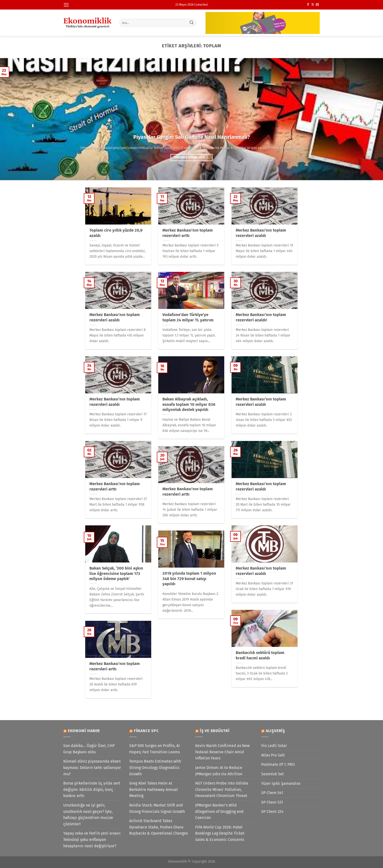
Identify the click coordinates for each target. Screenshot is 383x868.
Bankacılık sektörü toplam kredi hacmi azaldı (260, 655)
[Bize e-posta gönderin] (317, 5)
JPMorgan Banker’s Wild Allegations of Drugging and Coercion (219, 811)
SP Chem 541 (272, 793)
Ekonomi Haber (84, 731)
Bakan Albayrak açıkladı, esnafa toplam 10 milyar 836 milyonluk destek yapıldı (189, 404)
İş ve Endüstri (215, 731)
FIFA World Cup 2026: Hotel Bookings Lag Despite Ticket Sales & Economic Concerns (220, 833)
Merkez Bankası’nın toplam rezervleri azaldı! (261, 317)
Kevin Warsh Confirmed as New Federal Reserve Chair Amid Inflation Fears (222, 752)
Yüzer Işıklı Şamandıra (281, 783)
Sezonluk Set (272, 774)
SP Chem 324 (272, 812)
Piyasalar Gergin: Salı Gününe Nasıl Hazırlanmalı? (192, 137)
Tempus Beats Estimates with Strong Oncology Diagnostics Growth (155, 767)
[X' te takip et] (313, 5)
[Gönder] (192, 23)
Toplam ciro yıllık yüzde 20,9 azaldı (116, 233)
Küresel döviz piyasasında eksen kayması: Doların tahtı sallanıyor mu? (92, 767)
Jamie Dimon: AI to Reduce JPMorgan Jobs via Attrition (219, 771)
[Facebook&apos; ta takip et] (308, 5)
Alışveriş (275, 731)
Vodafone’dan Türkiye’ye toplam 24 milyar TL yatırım (188, 317)
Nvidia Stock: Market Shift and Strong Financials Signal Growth (157, 808)
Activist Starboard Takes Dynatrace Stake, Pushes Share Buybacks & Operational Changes (159, 827)
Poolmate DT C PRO (278, 764)
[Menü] (66, 5)
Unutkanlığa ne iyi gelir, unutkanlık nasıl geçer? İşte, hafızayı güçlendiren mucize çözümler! (88, 815)
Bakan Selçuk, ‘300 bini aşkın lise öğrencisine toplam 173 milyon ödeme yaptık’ (116, 573)
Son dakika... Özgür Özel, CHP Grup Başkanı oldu (89, 749)
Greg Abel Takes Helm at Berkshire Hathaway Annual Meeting (154, 789)
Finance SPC (146, 731)
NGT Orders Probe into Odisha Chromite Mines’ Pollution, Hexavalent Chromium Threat (222, 789)
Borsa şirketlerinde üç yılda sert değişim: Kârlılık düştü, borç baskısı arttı (92, 789)
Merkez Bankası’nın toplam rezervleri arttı (188, 233)
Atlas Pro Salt (273, 755)
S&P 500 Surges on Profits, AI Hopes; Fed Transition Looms (154, 749)
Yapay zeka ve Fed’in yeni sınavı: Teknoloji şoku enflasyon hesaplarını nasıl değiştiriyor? (92, 839)
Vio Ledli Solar (274, 746)
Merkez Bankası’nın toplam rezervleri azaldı (261, 233)
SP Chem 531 (272, 802)
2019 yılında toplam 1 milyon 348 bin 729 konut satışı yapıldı (189, 579)
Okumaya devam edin (191, 157)
